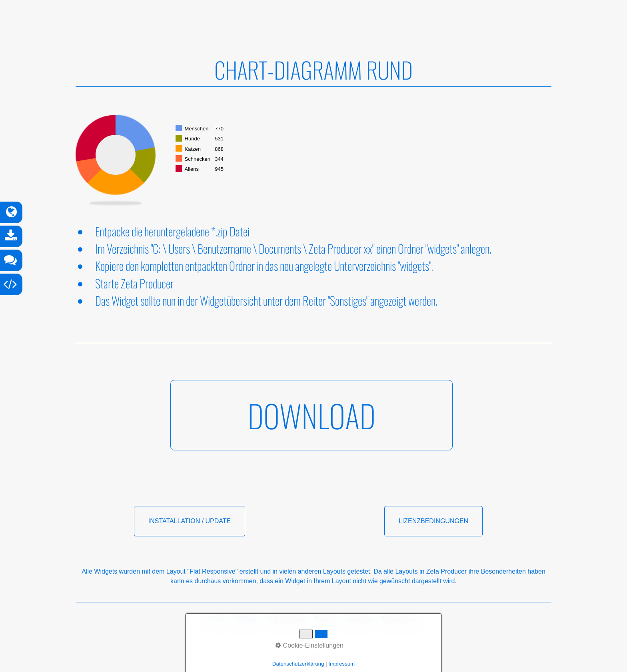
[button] (312, 415)
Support (325, 619)
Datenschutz (399, 619)
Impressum (358, 619)
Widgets (246, 619)
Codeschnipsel (285, 619)
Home (219, 619)
